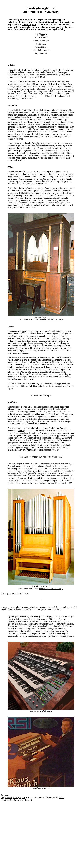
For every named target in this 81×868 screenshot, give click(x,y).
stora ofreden (19, 70)
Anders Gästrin (41, 47)
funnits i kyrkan (29, 25)
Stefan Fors (10, 610)
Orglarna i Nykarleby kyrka (13, 798)
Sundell (11, 198)
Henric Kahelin (41, 37)
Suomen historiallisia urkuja (57, 188)
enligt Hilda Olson (49, 155)
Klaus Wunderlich (46, 621)
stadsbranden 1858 (16, 160)
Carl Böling (41, 44)
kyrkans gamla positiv (37, 91)
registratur (41, 466)
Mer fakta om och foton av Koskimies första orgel (41, 457)
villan (20, 619)
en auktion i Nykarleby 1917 (50, 414)
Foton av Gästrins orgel (41, 395)
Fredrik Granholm (41, 41)
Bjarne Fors (41, 53)
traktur (21, 431)
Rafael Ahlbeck (60, 409)
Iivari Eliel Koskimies (41, 50)
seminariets (24, 27)
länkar (61, 798)
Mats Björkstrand (9, 593)
